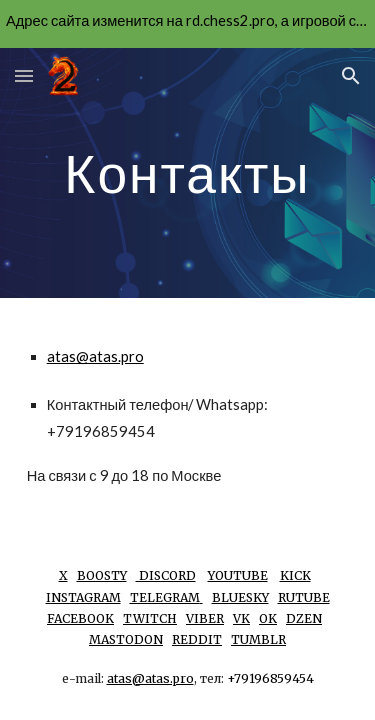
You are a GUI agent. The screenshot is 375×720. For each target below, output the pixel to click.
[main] (188, 172)
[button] (24, 75)
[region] (187, 24)
